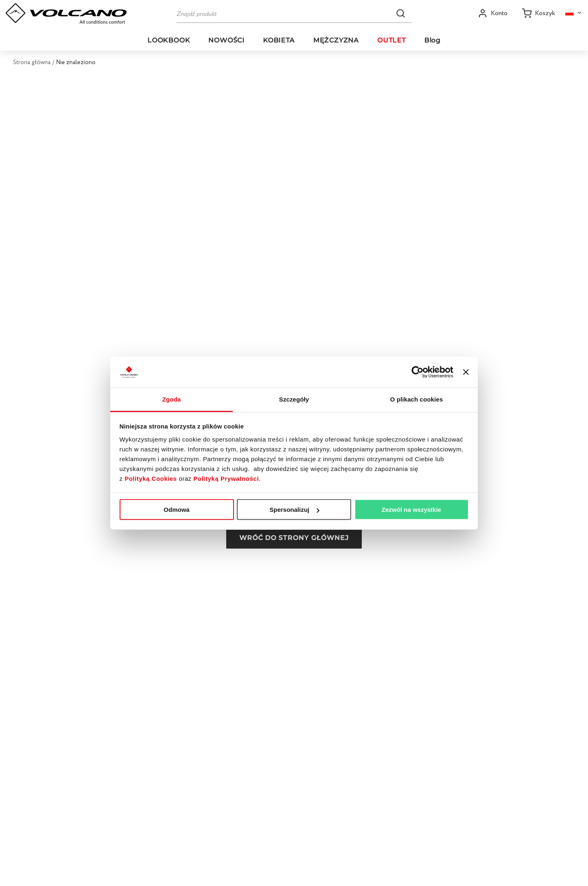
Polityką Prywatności (226, 479)
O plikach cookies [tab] (416, 399)
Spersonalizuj (294, 510)
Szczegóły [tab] (294, 399)
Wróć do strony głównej (294, 538)
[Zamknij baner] (466, 372)
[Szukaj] (294, 13)
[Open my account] (493, 13)
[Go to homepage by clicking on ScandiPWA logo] (66, 13)
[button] (401, 13)
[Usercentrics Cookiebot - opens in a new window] (418, 372)
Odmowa (177, 510)
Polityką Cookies (151, 479)
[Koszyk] (539, 13)
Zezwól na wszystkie (412, 510)
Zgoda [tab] (171, 399)
